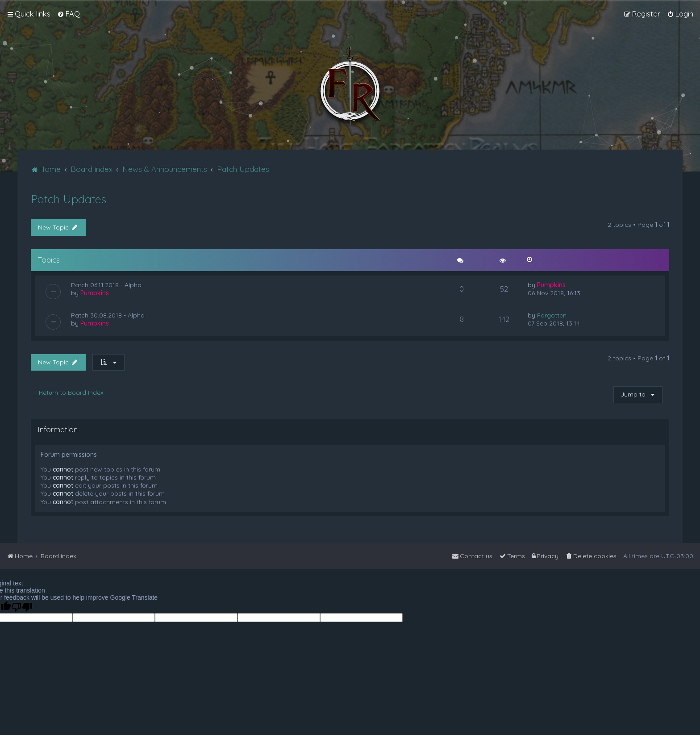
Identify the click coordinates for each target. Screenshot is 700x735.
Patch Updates (69, 199)
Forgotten (552, 315)
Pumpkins (95, 293)
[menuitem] (69, 14)
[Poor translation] (22, 607)
